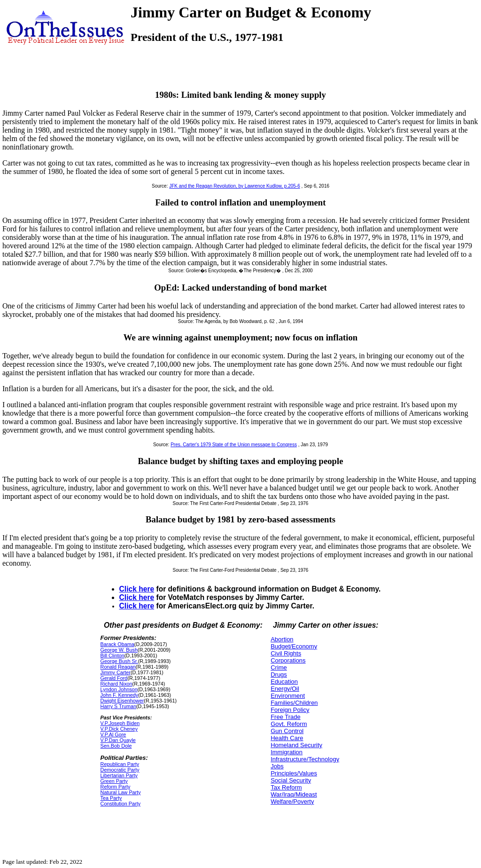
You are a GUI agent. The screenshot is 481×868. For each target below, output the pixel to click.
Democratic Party (120, 770)
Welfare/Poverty (292, 801)
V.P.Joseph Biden (120, 723)
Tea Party (111, 798)
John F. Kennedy (120, 695)
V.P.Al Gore (113, 734)
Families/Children (294, 703)
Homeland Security (296, 745)
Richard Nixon (116, 684)
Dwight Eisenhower (122, 701)
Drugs (279, 675)
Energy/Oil (285, 689)
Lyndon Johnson (119, 689)
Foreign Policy (290, 710)
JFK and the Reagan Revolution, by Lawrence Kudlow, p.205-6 (235, 186)
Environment (288, 696)
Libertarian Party (119, 775)
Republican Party (120, 764)
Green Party (114, 781)
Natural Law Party (121, 792)
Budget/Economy (294, 646)
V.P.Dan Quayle (118, 740)
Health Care (287, 738)
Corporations (288, 660)
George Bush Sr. (119, 661)
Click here (137, 589)
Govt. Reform (289, 724)
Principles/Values (294, 773)
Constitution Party (120, 804)
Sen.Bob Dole (116, 746)
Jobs (277, 766)
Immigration (287, 752)
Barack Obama (117, 644)
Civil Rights (286, 653)
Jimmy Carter (116, 672)
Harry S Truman (118, 706)
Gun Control (287, 731)
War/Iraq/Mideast (294, 794)
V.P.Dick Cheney (119, 729)
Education (284, 682)
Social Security (291, 780)
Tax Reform (286, 787)
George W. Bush (119, 650)
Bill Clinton (112, 655)
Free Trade (286, 717)
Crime (279, 667)
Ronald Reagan (118, 667)
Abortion (282, 639)
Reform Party (116, 787)
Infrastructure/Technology (305, 759)
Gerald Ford (114, 678)
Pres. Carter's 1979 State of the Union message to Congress (234, 445)
